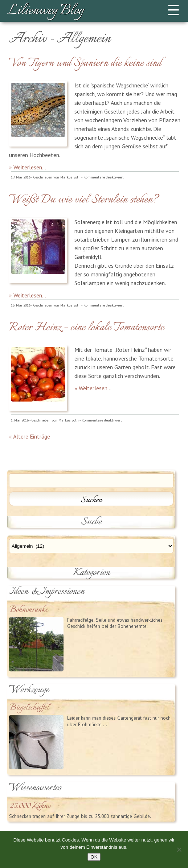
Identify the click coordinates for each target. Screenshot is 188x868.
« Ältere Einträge (30, 436)
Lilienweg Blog (45, 11)
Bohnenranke (29, 610)
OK (94, 857)
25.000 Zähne (30, 806)
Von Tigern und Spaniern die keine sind (85, 63)
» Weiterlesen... (28, 167)
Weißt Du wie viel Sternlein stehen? (84, 200)
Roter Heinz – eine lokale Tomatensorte (87, 328)
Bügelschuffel (29, 708)
